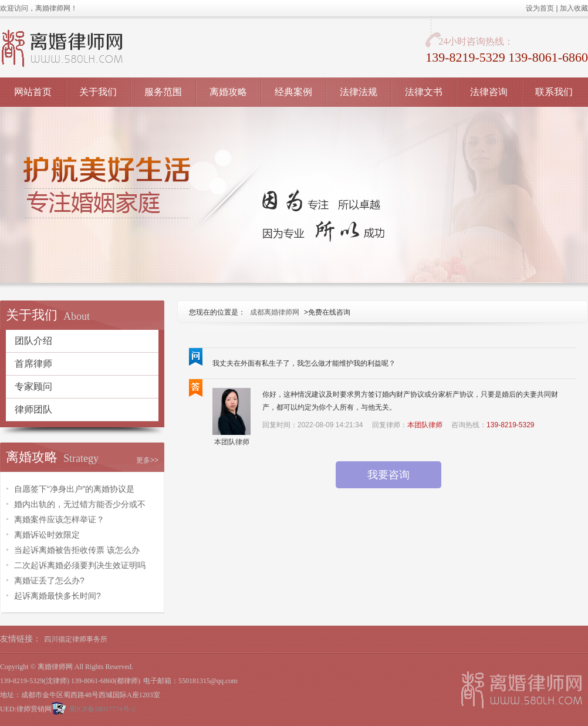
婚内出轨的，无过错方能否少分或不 (80, 504)
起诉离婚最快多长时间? (58, 596)
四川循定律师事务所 (76, 639)
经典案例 (293, 92)
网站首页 (33, 92)
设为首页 (540, 8)
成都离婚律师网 (275, 312)
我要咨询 (388, 475)
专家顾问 (33, 386)
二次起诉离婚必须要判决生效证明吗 (80, 565)
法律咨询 (489, 92)
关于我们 (98, 92)
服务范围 (163, 92)
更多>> (147, 460)
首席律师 (33, 364)
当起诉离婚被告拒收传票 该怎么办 (77, 550)
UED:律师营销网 (26, 709)
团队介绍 (33, 341)
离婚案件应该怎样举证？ (59, 519)
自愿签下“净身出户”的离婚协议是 (74, 489)
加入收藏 (574, 8)
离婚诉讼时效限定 (47, 535)
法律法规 (359, 92)
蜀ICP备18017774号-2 (102, 709)
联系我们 (554, 92)
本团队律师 (232, 442)
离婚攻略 (228, 92)
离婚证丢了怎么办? (49, 580)
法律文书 (424, 92)
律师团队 (33, 409)
